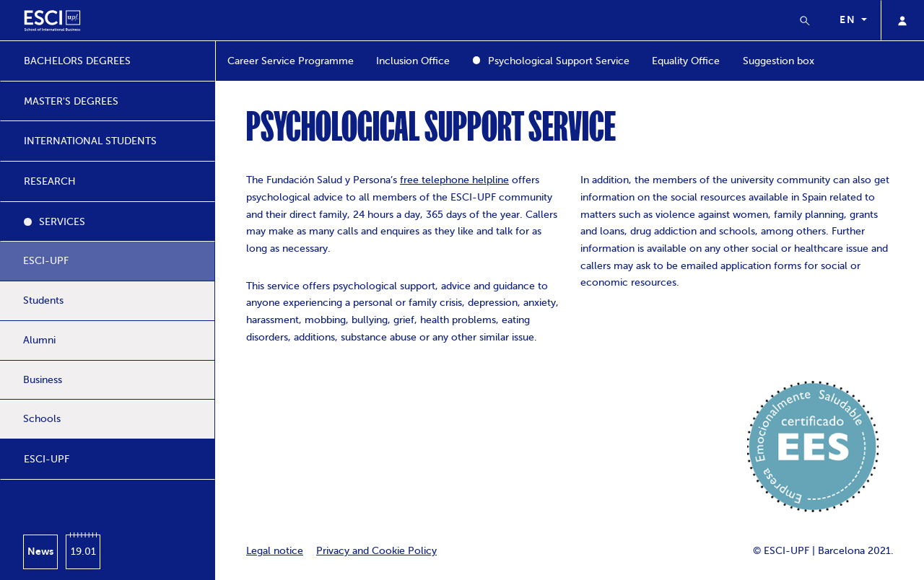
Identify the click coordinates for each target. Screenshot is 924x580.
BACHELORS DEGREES (77, 61)
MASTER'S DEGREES (71, 101)
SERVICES (62, 222)
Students (43, 300)
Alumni (39, 340)
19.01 (83, 552)
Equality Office (686, 61)
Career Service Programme (291, 61)
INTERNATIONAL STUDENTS (90, 141)
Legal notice (275, 551)
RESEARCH (50, 181)
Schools (42, 419)
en (849, 19)
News (40, 551)
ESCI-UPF (46, 261)
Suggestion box (779, 61)
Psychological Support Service (559, 61)
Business (43, 380)
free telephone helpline (454, 180)
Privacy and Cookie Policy (376, 551)
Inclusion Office (413, 61)
